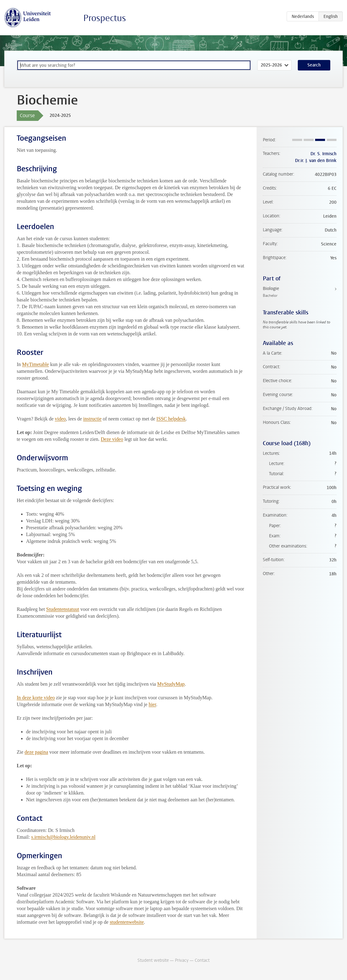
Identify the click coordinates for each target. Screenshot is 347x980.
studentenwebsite (127, 922)
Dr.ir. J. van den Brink (316, 161)
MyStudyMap (171, 684)
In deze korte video (36, 698)
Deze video (112, 439)
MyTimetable (35, 364)
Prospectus (105, 18)
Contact (202, 960)
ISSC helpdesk (171, 419)
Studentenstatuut (63, 609)
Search (314, 65)
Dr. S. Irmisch (323, 154)
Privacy (182, 960)
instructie (93, 419)
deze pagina (36, 752)
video (60, 419)
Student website (153, 960)
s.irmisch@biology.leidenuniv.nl (63, 837)
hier (152, 704)
